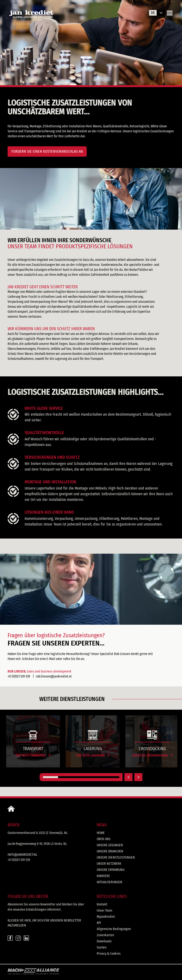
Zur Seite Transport (33, 755)
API (99, 923)
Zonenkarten (105, 935)
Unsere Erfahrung (111, 870)
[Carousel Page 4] (96, 777)
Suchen (102, 947)
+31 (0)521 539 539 (19, 676)
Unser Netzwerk (109, 864)
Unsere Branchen (110, 851)
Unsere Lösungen (110, 845)
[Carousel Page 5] (112, 777)
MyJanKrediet (106, 917)
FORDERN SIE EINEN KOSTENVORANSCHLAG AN (47, 151)
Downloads (104, 941)
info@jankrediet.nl (22, 855)
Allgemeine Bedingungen (114, 929)
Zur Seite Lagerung (93, 755)
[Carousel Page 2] (66, 777)
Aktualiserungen (109, 882)
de (153, 13)
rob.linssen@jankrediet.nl (54, 676)
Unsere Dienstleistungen (116, 857)
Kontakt (102, 904)
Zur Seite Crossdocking (152, 755)
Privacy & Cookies (109, 954)
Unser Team (105, 911)
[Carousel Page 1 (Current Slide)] (50, 777)
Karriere (103, 876)
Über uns (104, 839)
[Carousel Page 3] (81, 777)
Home (101, 833)
